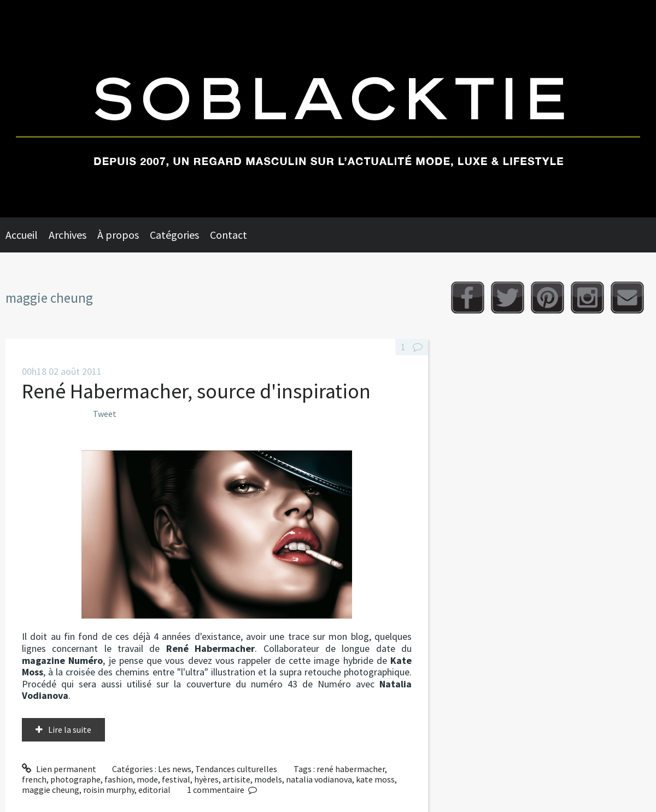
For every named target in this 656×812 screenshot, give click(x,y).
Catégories (174, 235)
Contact (229, 235)
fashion (119, 779)
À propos (118, 235)
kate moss (375, 779)
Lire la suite (70, 729)
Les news (175, 769)
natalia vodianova (319, 779)
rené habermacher (351, 769)
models (268, 779)
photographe (75, 779)
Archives (68, 235)
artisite (236, 779)
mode (147, 779)
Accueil (22, 235)
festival (176, 779)
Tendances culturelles (236, 769)
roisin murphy (109, 790)
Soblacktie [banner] (328, 109)
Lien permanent (59, 769)
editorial (154, 790)
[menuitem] (27, 235)
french (34, 779)
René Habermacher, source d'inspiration (196, 391)
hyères (206, 779)
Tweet (105, 414)
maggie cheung (51, 790)
